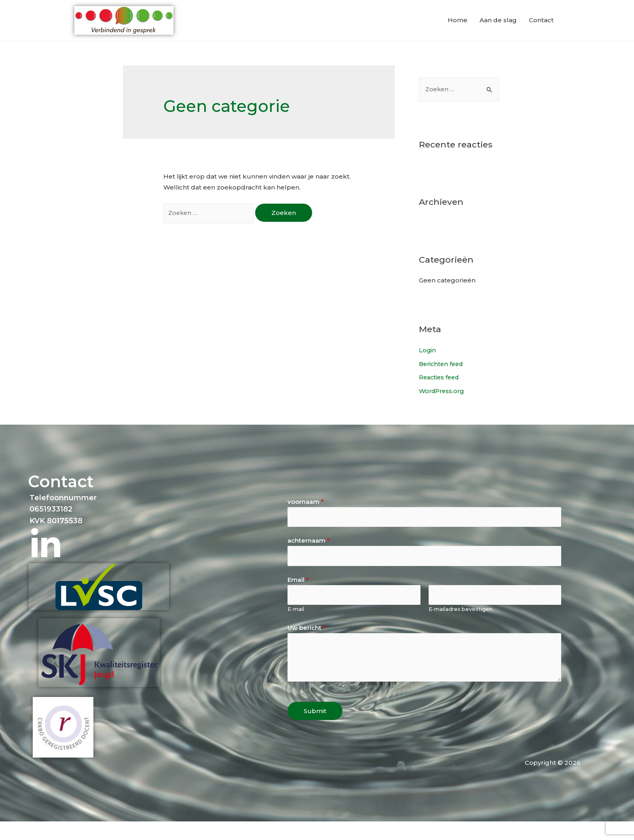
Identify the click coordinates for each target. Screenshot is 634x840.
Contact (541, 28)
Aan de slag (498, 28)
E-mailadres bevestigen (461, 628)
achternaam (309, 557)
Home (458, 28)
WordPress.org (443, 407)
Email (298, 597)
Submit (315, 729)
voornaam (306, 518)
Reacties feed (440, 394)
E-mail (296, 628)
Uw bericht (307, 646)
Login (428, 366)
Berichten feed (443, 380)
